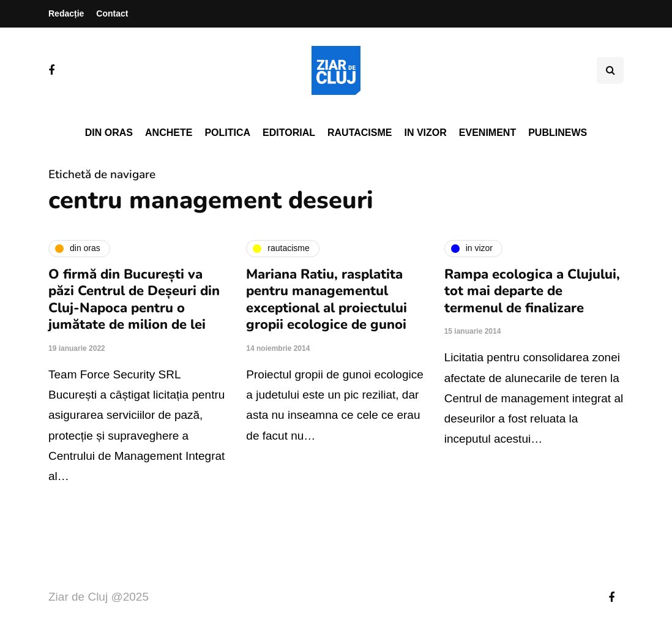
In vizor (425, 133)
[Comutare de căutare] (610, 70)
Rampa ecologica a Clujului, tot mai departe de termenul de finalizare (532, 291)
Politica (227, 133)
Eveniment (487, 133)
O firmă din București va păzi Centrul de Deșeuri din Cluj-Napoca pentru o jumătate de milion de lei (134, 300)
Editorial (289, 133)
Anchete (169, 133)
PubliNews (558, 133)
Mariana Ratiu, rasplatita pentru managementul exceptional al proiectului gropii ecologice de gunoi (327, 300)
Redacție (66, 13)
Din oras (109, 133)
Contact (112, 13)
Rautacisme (360, 133)
